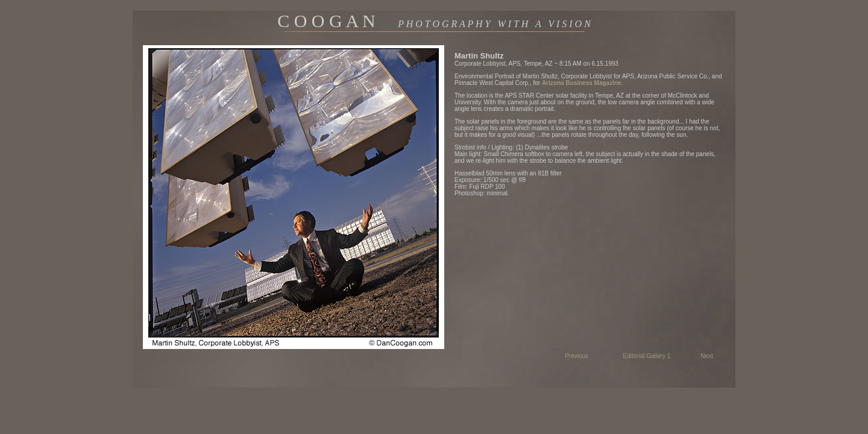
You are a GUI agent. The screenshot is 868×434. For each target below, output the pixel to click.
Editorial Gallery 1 (646, 356)
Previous (577, 356)
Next (707, 356)
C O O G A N (434, 21)
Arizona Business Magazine (582, 83)
